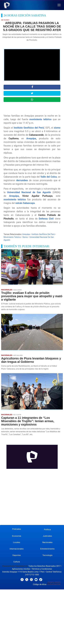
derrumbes (22, 180)
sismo (57, 128)
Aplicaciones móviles (21, 569)
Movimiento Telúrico (12, 237)
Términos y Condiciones (42, 569)
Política (47, 529)
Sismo (25, 237)
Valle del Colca (49, 177)
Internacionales (17, 549)
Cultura (17, 562)
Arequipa (31, 138)
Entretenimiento (47, 549)
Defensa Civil (46, 219)
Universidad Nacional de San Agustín (30, 192)
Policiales (17, 529)
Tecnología (47, 555)
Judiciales (47, 536)
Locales (17, 542)
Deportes (17, 555)
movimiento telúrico (40, 119)
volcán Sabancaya (25, 203)
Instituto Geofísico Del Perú (43, 234)
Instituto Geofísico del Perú (29, 128)
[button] (59, 5)
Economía (17, 536)
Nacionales (47, 542)
